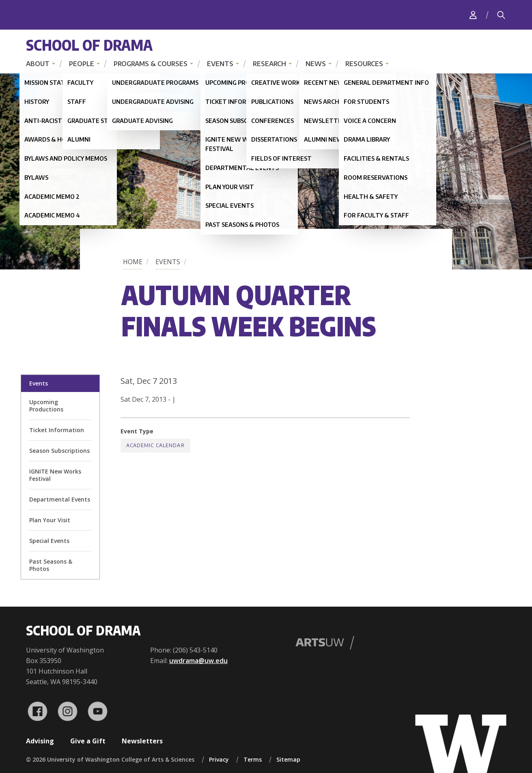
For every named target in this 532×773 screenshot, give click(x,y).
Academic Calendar (155, 445)
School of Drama (89, 45)
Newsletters (142, 741)
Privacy (219, 759)
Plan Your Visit (50, 520)
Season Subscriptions (59, 451)
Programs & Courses (151, 64)
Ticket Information (57, 430)
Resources (364, 64)
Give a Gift (88, 741)
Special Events (49, 541)
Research (269, 64)
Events (220, 64)
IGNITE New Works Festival (55, 475)
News (316, 64)
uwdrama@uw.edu (198, 661)
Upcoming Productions (46, 406)
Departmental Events (60, 499)
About (38, 64)
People (82, 64)
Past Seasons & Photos (51, 565)
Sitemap (288, 759)
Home (133, 262)
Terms (253, 759)
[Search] (501, 15)
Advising (40, 741)
